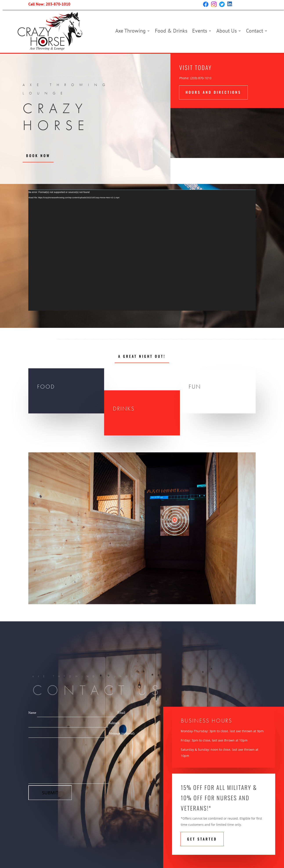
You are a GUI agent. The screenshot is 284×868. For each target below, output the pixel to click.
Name (73, 713)
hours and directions (213, 92)
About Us (227, 31)
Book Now (38, 156)
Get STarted (202, 839)
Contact (255, 31)
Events (200, 31)
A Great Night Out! (142, 356)
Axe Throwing (130, 31)
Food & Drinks (171, 31)
